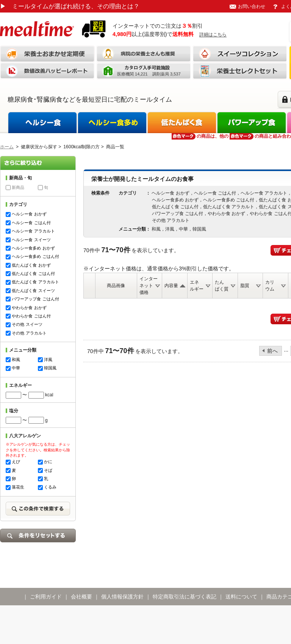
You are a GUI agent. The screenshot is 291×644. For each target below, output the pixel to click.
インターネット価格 (149, 286)
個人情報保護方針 (122, 597)
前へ (272, 351)
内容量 (171, 286)
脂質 (245, 286)
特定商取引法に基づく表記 (185, 597)
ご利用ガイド (46, 597)
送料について (241, 597)
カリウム (270, 286)
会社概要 (81, 597)
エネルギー (197, 286)
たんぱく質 (222, 286)
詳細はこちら (213, 35)
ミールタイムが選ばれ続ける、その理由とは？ (70, 6)
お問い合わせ (252, 6)
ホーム (7, 147)
